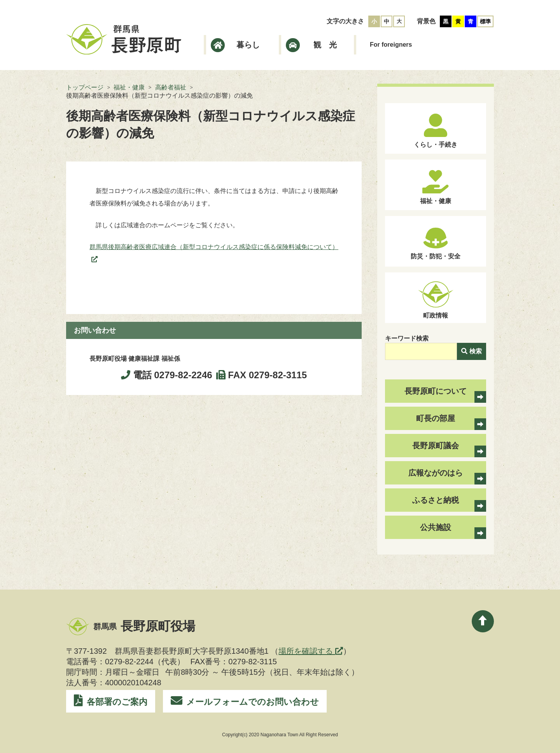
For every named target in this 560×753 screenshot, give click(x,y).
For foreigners (391, 45)
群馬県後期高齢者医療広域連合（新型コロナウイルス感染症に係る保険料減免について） (214, 247)
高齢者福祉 (171, 87)
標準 (485, 21)
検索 (472, 351)
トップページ (85, 87)
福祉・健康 (129, 87)
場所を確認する (311, 651)
